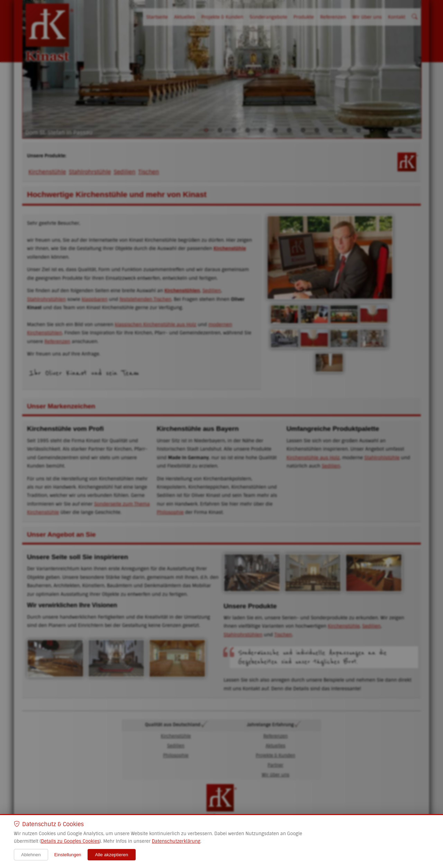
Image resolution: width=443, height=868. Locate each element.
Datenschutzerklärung (176, 841)
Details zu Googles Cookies (70, 841)
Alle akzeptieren (112, 855)
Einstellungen (68, 855)
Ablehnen (31, 855)
